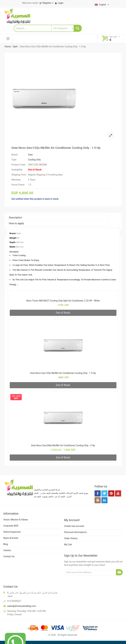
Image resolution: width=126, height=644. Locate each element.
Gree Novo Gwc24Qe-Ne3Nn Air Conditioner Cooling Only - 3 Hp (63, 445)
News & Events (11, 538)
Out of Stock (63, 313)
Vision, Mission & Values (16, 520)
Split (15, 47)
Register (45, 3)
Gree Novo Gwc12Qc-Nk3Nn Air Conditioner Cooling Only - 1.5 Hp (56, 148)
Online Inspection (12, 532)
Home (8, 47)
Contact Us (9, 556)
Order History (71, 538)
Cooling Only (34, 160)
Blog (6, 544)
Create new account (74, 526)
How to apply (16, 223)
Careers (7, 550)
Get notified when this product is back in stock (35, 199)
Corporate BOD (11, 526)
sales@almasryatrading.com (22, 606)
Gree (30, 155)
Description (15, 218)
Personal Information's (76, 532)
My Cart (68, 544)
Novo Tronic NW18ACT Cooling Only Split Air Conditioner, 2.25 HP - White (63, 301)
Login (59, 3)
